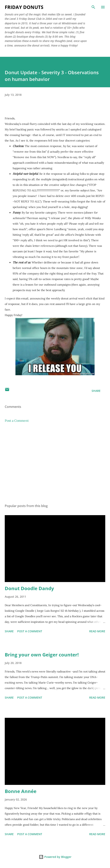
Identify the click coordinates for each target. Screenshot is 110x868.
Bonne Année (21, 791)
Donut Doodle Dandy (29, 588)
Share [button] (96, 391)
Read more (97, 631)
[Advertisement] (55, 463)
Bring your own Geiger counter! (42, 655)
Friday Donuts (24, 7)
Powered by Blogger (55, 857)
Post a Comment (17, 421)
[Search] (93, 7)
